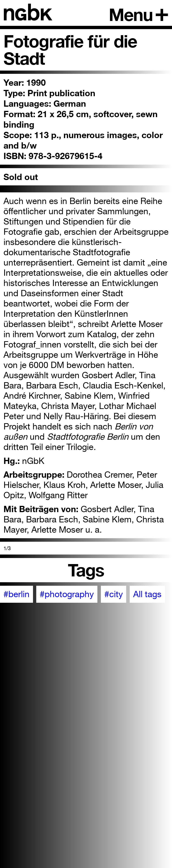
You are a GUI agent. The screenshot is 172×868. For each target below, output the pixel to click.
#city (114, 594)
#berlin (17, 594)
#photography (67, 594)
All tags (147, 594)
